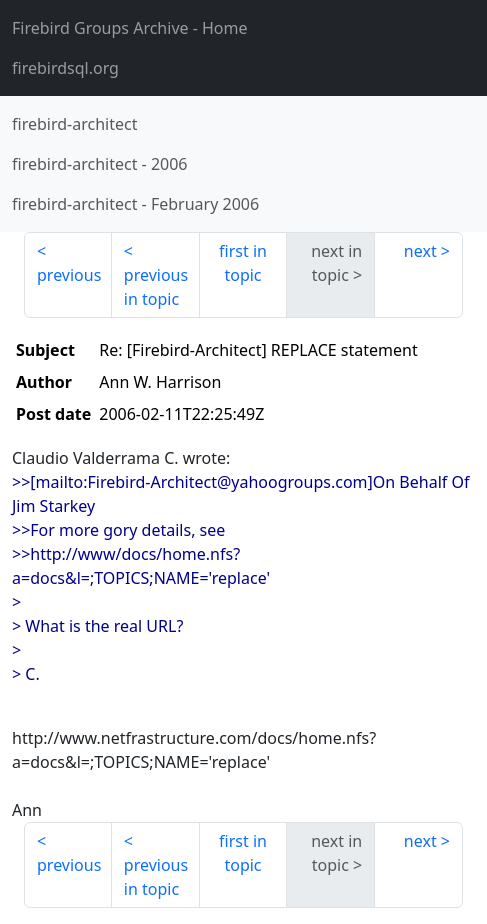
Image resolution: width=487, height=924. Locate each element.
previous (69, 275)
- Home (130, 28)
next (420, 251)
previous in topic (156, 287)
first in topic (243, 263)
